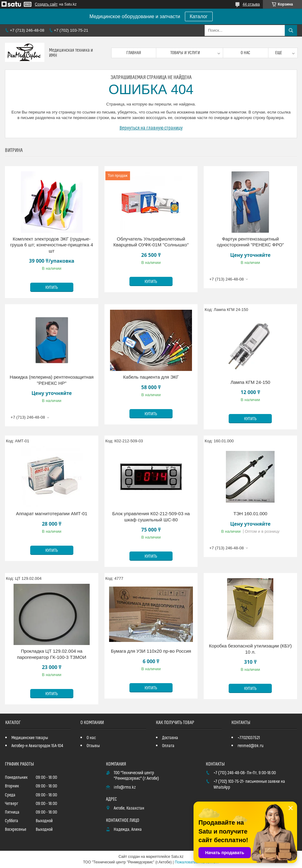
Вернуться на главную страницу (151, 128)
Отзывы (93, 746)
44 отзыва (251, 4)
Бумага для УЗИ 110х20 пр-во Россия (151, 651)
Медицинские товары (30, 738)
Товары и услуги (185, 53)
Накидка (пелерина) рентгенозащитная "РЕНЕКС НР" (51, 380)
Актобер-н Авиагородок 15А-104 (37, 746)
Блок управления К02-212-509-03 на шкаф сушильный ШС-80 (151, 517)
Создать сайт (46, 4)
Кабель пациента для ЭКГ (151, 377)
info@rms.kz (125, 787)
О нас (245, 53)
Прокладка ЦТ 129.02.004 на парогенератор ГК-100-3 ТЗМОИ (52, 654)
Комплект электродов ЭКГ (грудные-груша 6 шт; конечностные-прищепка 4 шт (52, 245)
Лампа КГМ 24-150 (250, 382)
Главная (134, 53)
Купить (52, 288)
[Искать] (291, 30)
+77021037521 (249, 738)
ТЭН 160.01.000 (250, 514)
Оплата (168, 746)
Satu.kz (177, 857)
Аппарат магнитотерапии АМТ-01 (52, 514)
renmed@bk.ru (251, 746)
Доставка (170, 738)
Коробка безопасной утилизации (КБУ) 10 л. (250, 649)
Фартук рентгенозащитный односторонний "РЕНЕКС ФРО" (250, 242)
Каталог (199, 16)
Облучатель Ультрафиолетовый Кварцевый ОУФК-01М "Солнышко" (151, 242)
